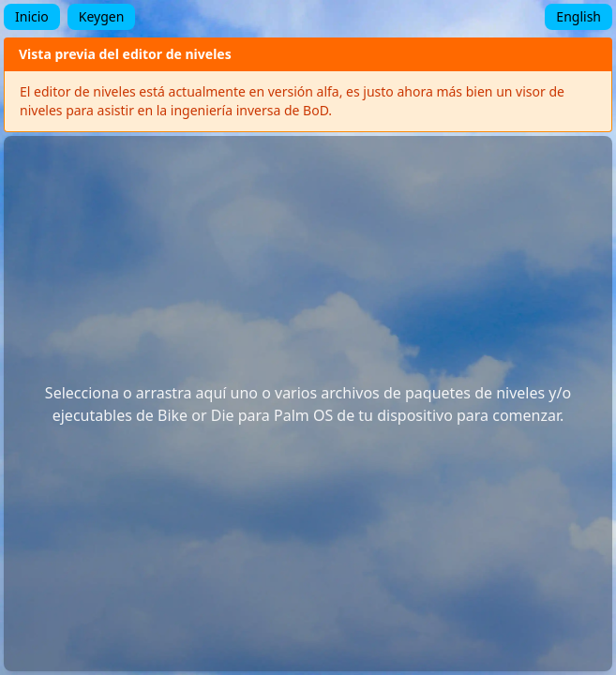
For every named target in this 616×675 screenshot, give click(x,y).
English (578, 16)
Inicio (32, 16)
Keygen (102, 16)
